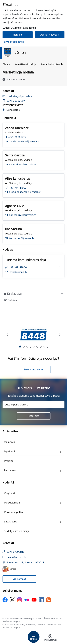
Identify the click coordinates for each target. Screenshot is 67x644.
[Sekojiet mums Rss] (49, 600)
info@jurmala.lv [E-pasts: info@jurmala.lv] (18, 272)
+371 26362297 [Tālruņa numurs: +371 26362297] (16, 101)
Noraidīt (17, 35)
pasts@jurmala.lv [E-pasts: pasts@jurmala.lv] (16, 557)
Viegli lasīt (10, 493)
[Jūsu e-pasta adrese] (33, 405)
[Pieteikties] (34, 416)
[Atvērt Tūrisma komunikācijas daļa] (58, 266)
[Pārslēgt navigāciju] (34, 637)
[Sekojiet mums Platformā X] (12, 600)
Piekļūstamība (12, 503)
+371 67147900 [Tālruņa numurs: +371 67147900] (18, 267)
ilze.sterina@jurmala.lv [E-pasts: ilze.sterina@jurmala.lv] (22, 238)
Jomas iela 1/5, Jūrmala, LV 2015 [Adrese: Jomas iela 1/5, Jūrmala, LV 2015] (25, 562)
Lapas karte (11, 522)
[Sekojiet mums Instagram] (20, 600)
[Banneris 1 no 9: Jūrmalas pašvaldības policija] (33, 335)
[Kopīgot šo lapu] (33, 300)
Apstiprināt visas (50, 35)
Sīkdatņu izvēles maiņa (17, 531)
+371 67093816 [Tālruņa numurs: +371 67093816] (16, 552)
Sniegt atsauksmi (34, 369)
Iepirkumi (9, 451)
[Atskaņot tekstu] (16, 79)
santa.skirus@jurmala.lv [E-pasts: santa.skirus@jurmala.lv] (22, 164)
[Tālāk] (60, 335)
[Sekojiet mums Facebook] (5, 600)
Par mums (10, 470)
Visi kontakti (19, 579)
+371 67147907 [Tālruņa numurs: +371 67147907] (18, 188)
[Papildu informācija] (19, 569)
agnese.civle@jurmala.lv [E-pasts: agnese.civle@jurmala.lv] (22, 215)
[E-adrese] (9, 569)
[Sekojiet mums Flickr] (27, 600)
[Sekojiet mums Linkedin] (41, 600)
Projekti (8, 461)
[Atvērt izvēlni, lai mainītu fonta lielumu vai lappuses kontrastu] (50, 638)
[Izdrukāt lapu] (33, 294)
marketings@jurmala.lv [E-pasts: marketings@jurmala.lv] (20, 96)
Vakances (9, 442)
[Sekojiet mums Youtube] (34, 600)
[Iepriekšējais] (7, 335)
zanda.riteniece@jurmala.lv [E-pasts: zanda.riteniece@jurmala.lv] (24, 141)
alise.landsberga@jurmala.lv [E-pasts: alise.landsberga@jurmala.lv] (25, 192)
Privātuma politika (14, 512)
